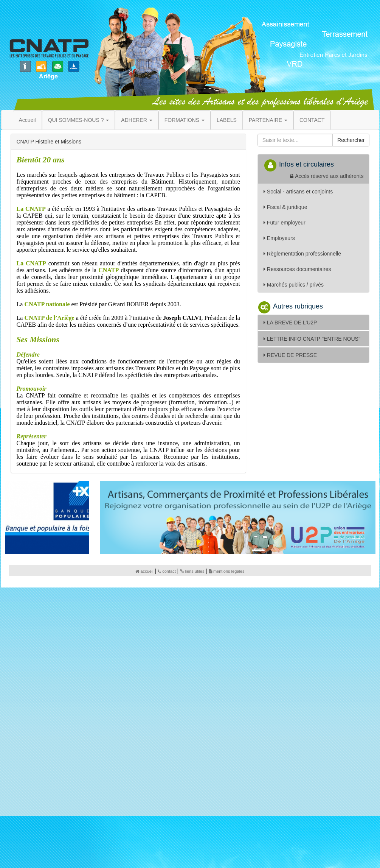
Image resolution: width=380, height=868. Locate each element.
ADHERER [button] (136, 120)
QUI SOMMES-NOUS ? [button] (79, 120)
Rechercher (351, 140)
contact (167, 571)
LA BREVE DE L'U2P (290, 323)
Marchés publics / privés (294, 285)
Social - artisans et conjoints (298, 192)
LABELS (227, 120)
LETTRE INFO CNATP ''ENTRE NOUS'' (312, 339)
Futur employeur (285, 223)
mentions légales (227, 571)
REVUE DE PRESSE (290, 355)
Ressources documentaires (297, 269)
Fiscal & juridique (285, 207)
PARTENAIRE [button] (268, 120)
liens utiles (192, 571)
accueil (145, 571)
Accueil (27, 120)
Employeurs (279, 238)
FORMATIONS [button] (185, 120)
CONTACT (312, 120)
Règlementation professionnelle (302, 254)
